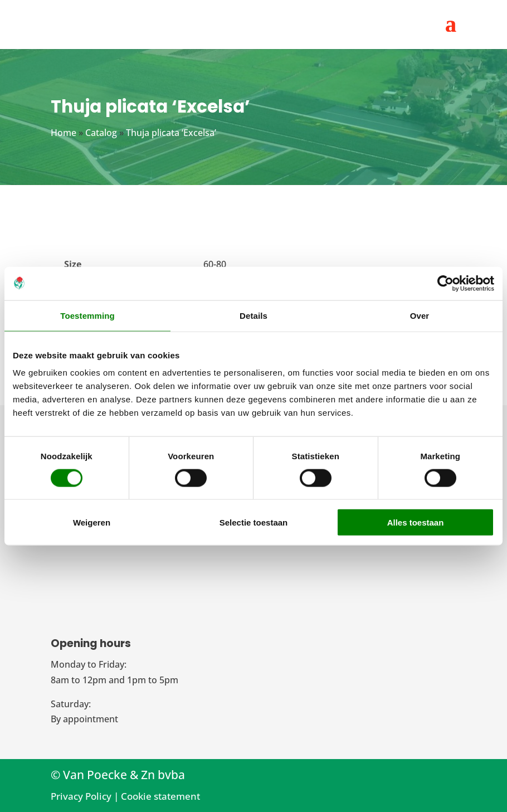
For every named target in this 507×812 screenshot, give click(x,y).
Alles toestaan (416, 522)
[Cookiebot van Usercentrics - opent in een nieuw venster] (445, 283)
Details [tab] (253, 315)
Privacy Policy (81, 796)
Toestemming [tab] (87, 315)
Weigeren (92, 522)
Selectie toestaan (254, 522)
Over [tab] (420, 315)
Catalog (101, 133)
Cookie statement (160, 796)
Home (64, 133)
